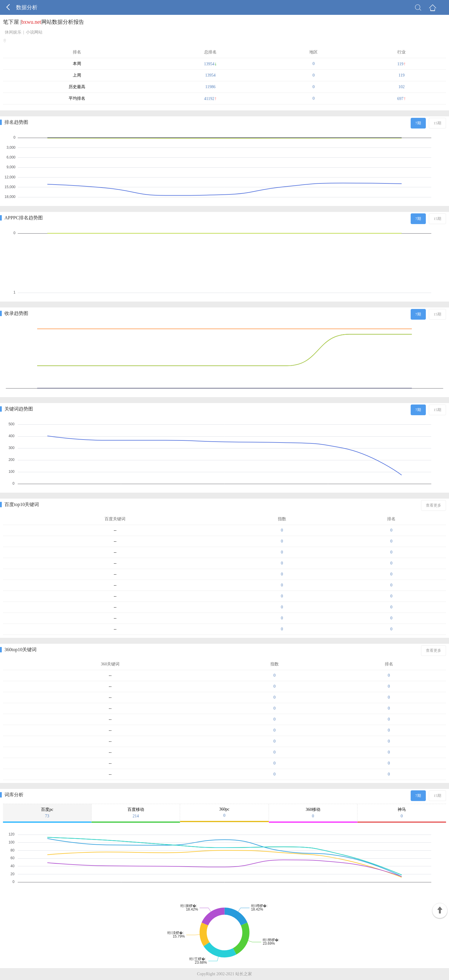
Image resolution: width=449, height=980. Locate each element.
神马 (402, 813)
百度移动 (136, 813)
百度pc (47, 813)
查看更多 (434, 505)
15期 (437, 123)
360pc (224, 812)
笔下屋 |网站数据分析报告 (44, 22)
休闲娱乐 (13, 32)
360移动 (313, 813)
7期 (418, 123)
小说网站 (34, 32)
